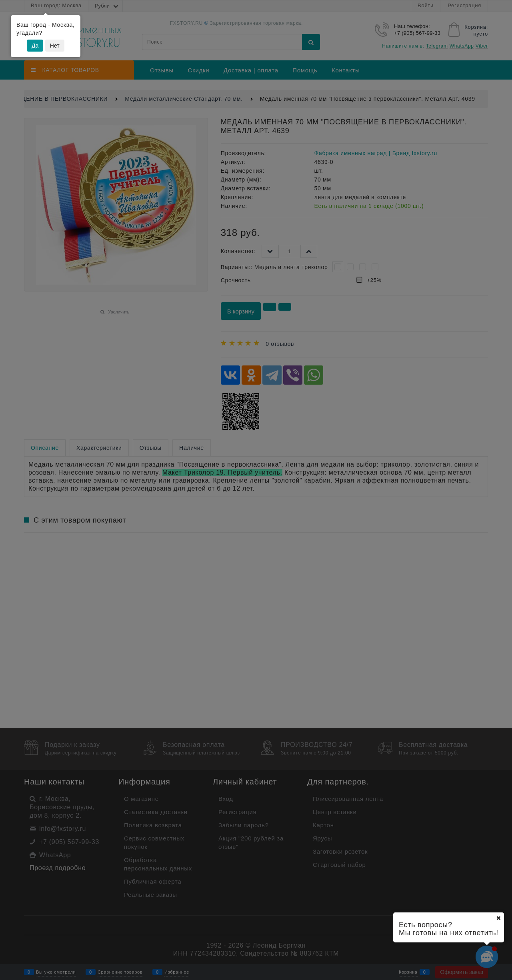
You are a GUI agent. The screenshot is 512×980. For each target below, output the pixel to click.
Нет (55, 46)
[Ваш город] (498, 918)
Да (35, 46)
